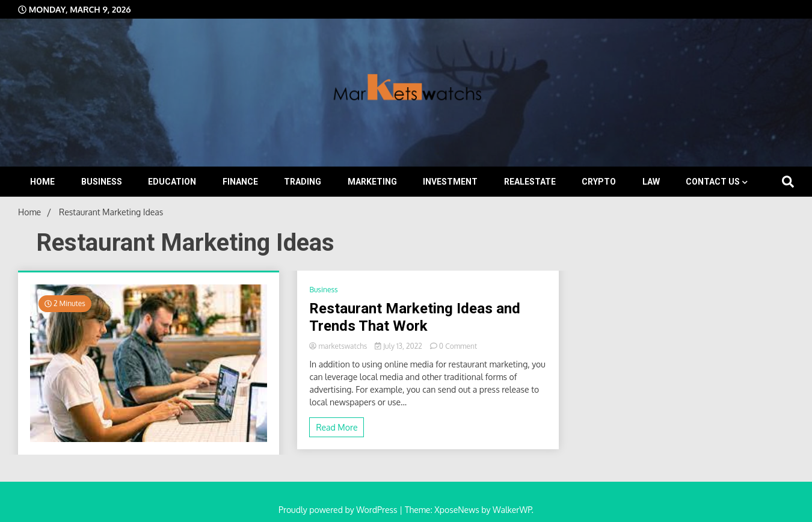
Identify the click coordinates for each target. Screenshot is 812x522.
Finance (240, 182)
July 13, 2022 (399, 346)
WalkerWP (512, 510)
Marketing (372, 182)
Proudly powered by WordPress (339, 510)
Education (172, 182)
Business (102, 182)
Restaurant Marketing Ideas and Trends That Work (415, 317)
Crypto (599, 182)
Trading (303, 182)
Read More (337, 427)
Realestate (530, 182)
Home (42, 182)
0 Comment (458, 346)
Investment (450, 182)
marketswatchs (339, 346)
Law (651, 182)
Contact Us (713, 182)
